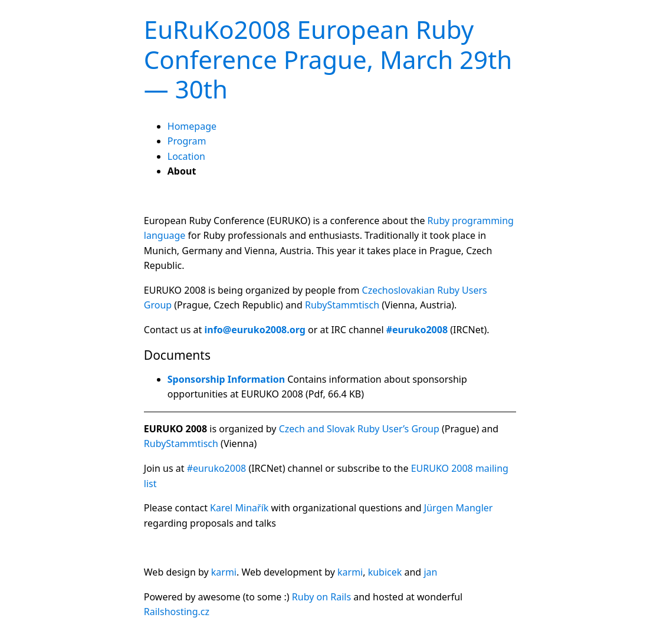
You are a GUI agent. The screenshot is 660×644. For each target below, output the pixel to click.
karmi (224, 572)
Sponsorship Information (226, 379)
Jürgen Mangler (459, 508)
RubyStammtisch (342, 305)
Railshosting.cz (177, 612)
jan (430, 572)
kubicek (385, 572)
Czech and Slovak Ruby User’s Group (359, 429)
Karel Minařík (239, 508)
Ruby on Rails (321, 597)
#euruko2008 (217, 468)
